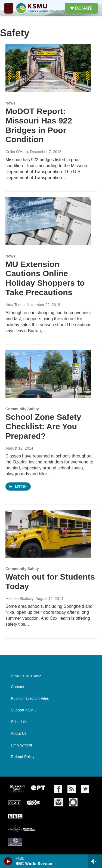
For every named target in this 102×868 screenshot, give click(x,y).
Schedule (19, 722)
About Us (19, 734)
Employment (21, 745)
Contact (17, 687)
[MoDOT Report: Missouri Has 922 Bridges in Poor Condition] (48, 68)
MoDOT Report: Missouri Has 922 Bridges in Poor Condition (39, 125)
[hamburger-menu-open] (9, 8)
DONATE (84, 8)
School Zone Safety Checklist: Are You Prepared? (43, 426)
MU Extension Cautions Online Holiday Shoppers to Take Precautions (45, 278)
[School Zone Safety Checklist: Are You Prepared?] (48, 374)
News (10, 103)
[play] (8, 861)
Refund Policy (23, 757)
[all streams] (95, 861)
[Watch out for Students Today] (48, 534)
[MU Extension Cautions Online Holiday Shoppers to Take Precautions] (48, 221)
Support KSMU (24, 710)
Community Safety (22, 409)
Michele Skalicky (19, 599)
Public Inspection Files (30, 699)
